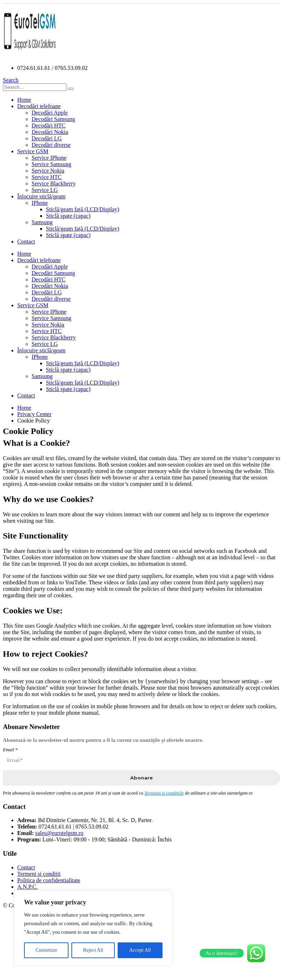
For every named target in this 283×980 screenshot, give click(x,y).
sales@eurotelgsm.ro (59, 833)
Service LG (45, 190)
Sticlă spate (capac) (68, 216)
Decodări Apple (50, 113)
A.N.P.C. (27, 887)
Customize (46, 950)
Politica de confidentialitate (49, 880)
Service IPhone (49, 158)
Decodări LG (47, 138)
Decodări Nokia (50, 132)
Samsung (42, 222)
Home (24, 100)
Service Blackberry (54, 184)
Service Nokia (48, 171)
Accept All (140, 950)
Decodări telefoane (39, 106)
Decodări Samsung (53, 119)
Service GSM (33, 151)
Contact (26, 242)
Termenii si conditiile (164, 793)
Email (10, 750)
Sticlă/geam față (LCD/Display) (82, 209)
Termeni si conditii (39, 874)
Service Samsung (51, 164)
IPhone (40, 203)
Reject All (93, 950)
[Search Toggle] (11, 80)
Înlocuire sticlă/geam (41, 196)
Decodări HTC (49, 125)
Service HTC (47, 177)
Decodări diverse (51, 145)
